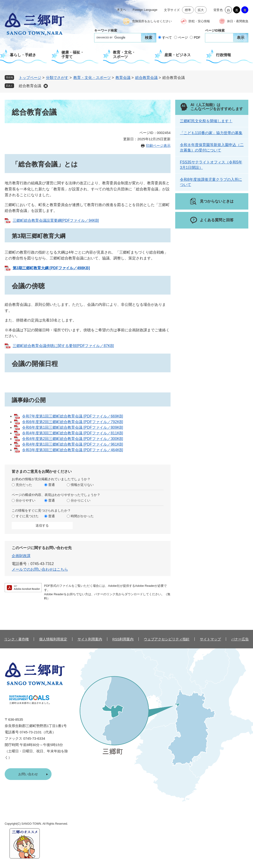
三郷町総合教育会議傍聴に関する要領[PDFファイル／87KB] (63, 346)
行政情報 (223, 55)
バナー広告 (240, 639)
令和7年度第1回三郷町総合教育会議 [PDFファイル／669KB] (73, 416)
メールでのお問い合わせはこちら (40, 569)
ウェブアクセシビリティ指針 (167, 639)
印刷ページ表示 (158, 146)
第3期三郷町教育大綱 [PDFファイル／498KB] (51, 268)
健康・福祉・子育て (73, 55)
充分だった (24, 485)
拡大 (201, 10)
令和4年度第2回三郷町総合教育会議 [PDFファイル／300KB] (73, 439)
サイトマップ (210, 639)
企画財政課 (21, 556)
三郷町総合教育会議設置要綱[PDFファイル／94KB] (56, 220)
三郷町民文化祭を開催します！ (206, 121)
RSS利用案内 (123, 639)
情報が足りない (82, 485)
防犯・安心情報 (199, 21)
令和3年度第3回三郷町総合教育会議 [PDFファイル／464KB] (73, 450)
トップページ (30, 78)
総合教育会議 (146, 78)
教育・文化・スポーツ (124, 55)
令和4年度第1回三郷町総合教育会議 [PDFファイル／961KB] (73, 444)
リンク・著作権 (17, 639)
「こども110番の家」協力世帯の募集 (211, 133)
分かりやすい (26, 500)
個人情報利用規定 (53, 639)
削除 (46, 86)
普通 (52, 485)
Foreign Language (145, 10)
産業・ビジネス (178, 55)
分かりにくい (81, 500)
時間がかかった (82, 516)
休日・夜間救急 (238, 21)
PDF (197, 37)
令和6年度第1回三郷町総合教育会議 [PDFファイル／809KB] (73, 427)
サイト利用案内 (90, 639)
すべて (167, 37)
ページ (183, 37)
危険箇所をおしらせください (152, 21)
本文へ (121, 10)
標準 (188, 10)
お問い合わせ (28, 774)
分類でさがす (57, 78)
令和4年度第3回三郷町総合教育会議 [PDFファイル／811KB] (73, 433)
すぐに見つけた (27, 516)
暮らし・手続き (23, 55)
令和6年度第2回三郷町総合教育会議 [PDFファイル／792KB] (73, 422)
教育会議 (123, 78)
